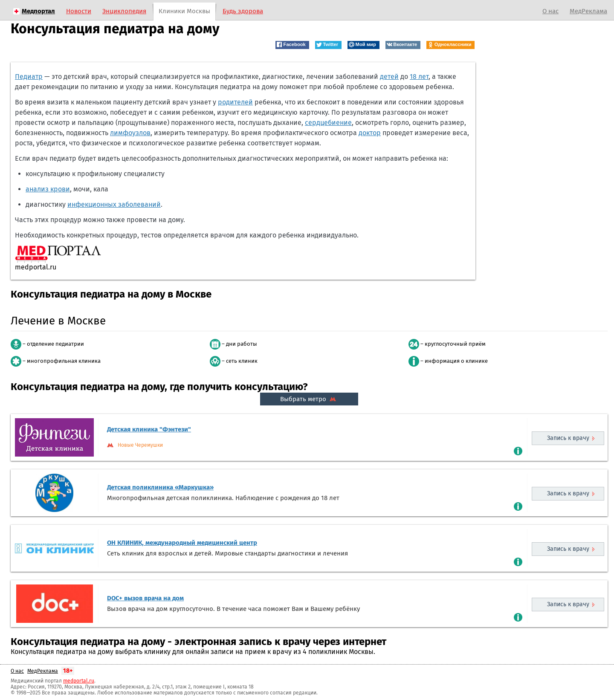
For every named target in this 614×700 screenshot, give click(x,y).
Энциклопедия (124, 11)
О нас (550, 11)
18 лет (419, 77)
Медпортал (38, 11)
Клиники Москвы (184, 11)
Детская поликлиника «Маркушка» (160, 487)
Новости (79, 11)
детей (389, 77)
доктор (370, 133)
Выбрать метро (309, 399)
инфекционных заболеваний (114, 204)
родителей (235, 102)
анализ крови (48, 189)
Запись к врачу (568, 438)
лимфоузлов (130, 133)
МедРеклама (588, 11)
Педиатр (29, 77)
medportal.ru (79, 681)
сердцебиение (328, 123)
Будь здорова (243, 11)
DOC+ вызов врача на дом (145, 598)
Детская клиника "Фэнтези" (149, 429)
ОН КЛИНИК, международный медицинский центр (182, 543)
